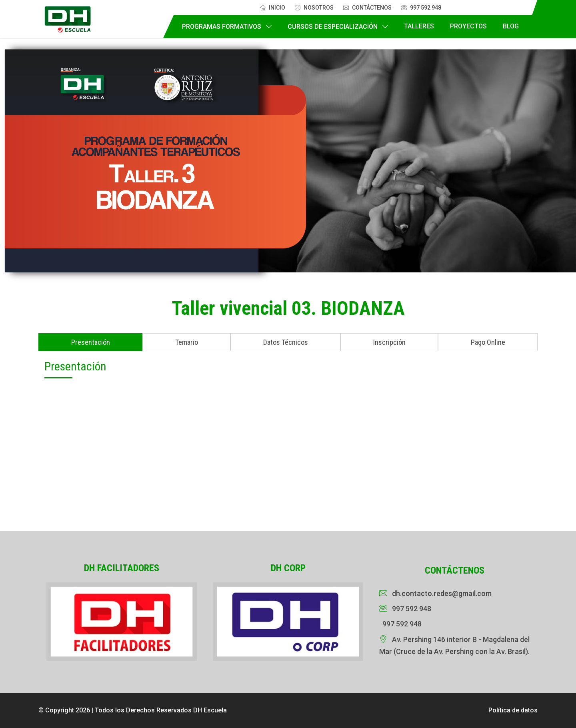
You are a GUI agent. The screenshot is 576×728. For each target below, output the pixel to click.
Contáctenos (367, 8)
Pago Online (488, 342)
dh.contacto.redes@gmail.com (442, 593)
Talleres (419, 26)
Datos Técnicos (286, 342)
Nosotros (314, 8)
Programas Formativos (222, 27)
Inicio (273, 8)
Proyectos (468, 26)
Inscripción (389, 342)
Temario (187, 342)
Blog (511, 26)
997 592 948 (421, 8)
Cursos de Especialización (333, 27)
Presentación (91, 342)
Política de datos (513, 710)
